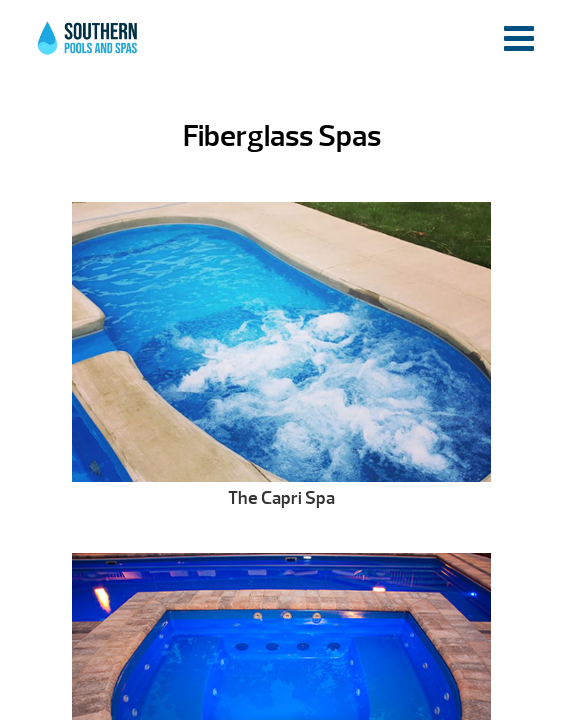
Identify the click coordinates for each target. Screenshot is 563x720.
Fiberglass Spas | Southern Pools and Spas (89, 45)
